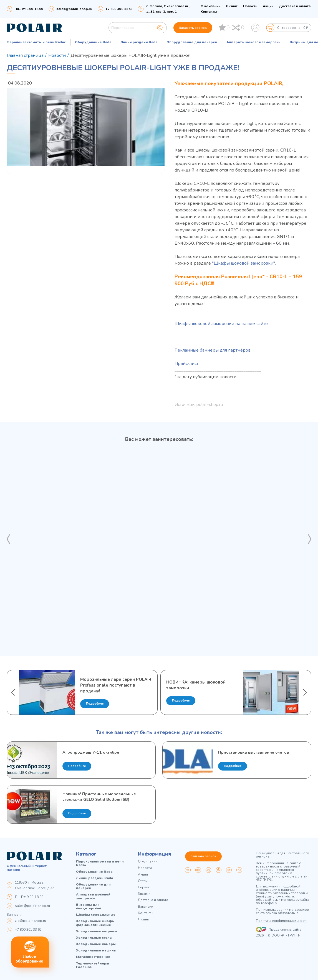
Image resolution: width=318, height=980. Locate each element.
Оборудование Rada (93, 42)
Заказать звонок (193, 28)
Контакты (209, 12)
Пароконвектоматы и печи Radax (36, 42)
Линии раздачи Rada (139, 42)
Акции (268, 6)
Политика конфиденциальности (282, 921)
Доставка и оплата (295, 6)
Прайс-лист (186, 364)
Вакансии (146, 907)
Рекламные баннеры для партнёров (213, 350)
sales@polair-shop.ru (74, 9)
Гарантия (145, 894)
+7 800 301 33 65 (28, 930)
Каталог (86, 854)
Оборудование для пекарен (192, 42)
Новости (250, 6)
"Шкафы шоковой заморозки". (244, 263)
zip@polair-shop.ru (31, 921)
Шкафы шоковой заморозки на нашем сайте (221, 324)
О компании (210, 6)
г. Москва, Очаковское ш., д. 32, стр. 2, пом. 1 (168, 9)
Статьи (143, 881)
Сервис (144, 887)
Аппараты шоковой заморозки (253, 42)
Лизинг (232, 6)
